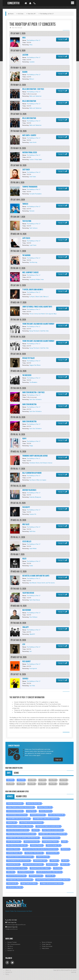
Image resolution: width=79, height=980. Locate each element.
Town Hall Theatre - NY (56, 815)
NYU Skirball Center (14, 841)
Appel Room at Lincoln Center (33, 864)
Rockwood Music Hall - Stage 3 (40, 868)
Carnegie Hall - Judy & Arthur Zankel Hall (53, 834)
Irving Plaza (31, 811)
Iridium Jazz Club (43, 857)
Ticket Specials (46, 944)
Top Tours (10, 946)
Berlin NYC (65, 864)
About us (10, 948)
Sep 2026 (63, 780)
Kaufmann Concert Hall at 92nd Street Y (20, 857)
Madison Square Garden (15, 803)
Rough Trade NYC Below (29, 883)
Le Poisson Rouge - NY (14, 853)
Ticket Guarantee (47, 946)
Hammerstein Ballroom (15, 811)
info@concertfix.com (12, 929)
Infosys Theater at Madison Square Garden (20, 807)
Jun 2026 (32, 780)
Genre (16, 773)
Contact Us (11, 950)
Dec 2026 (31, 784)
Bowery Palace (52, 864)
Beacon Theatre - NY (45, 807)
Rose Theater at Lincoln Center (53, 830)
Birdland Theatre (37, 845)
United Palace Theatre (50, 841)
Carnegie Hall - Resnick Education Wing (19, 879)
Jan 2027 (42, 784)
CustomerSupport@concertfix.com (16, 925)
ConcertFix (13, 3)
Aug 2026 (53, 780)
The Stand (58, 868)
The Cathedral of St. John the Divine (18, 860)
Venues (10, 796)
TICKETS (62, 40)
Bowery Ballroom (45, 811)
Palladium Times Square (51, 838)
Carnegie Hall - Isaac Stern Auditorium (46, 818)
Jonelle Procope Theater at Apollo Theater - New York (53, 879)
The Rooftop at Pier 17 (26, 872)
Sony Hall (11, 872)
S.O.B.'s (64, 841)
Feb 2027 (53, 784)
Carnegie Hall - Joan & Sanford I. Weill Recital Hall (23, 838)
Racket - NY (50, 876)
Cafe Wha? (54, 860)
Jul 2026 (42, 780)
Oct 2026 (10, 784)
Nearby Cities (21, 796)
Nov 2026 (21, 784)
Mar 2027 (63, 784)
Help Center (45, 948)
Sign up (58, 759)
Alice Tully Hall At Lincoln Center (18, 830)
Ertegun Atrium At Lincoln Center (52, 883)
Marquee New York (13, 864)
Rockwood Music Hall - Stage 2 (17, 868)
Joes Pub (35, 830)
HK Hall (65, 860)
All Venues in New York (14, 887)
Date (9, 773)
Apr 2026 (10, 780)
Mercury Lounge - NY (53, 845)
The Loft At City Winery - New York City (49, 872)
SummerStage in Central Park (17, 815)
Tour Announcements (14, 944)
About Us (8, 970)
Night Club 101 (12, 883)
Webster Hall (11, 822)
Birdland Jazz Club (36, 876)
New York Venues (17, 28)
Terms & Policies (47, 942)
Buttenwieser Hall (40, 860)
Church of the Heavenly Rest (16, 876)
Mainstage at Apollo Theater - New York (20, 826)
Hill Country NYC (52, 853)
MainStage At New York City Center (31, 822)
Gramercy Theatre (13, 849)
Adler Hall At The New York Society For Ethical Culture (40, 849)
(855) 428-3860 (13, 920)
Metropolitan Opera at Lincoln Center (48, 826)
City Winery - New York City (34, 853)
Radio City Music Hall (34, 803)
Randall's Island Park (38, 815)
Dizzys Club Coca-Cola (31, 841)
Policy (7, 974)
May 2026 (21, 780)
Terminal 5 (65, 849)
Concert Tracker (12, 942)
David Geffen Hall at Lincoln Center (18, 818)
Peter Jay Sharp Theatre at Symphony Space (21, 834)
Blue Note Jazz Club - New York (17, 845)
